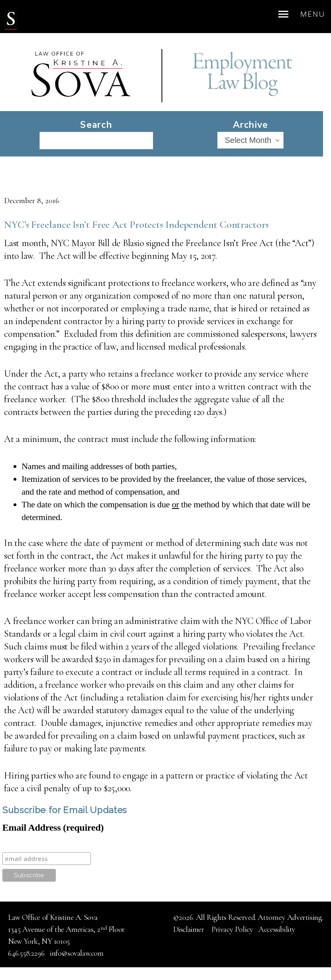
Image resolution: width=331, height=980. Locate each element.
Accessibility (277, 929)
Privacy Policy (232, 929)
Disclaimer (190, 929)
